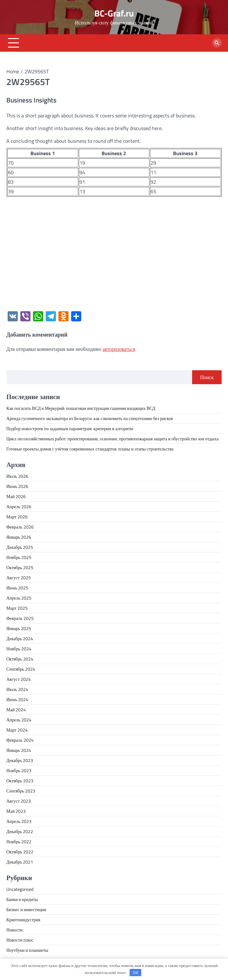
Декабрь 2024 (20, 638)
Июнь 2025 (17, 588)
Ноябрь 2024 (19, 649)
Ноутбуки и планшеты (27, 950)
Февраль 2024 (20, 740)
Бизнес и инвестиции (26, 909)
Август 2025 (19, 578)
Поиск (207, 377)
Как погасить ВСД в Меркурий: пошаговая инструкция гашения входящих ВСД (81, 408)
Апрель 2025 (19, 598)
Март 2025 (17, 608)
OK (136, 972)
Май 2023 (16, 811)
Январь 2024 (19, 750)
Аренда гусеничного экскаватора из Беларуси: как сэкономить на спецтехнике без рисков (90, 418)
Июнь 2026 (17, 486)
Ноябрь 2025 (19, 557)
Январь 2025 (19, 628)
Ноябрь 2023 (19, 770)
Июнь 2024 (17, 699)
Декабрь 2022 (20, 831)
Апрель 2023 (19, 821)
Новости (14, 930)
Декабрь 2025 (20, 547)
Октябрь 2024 (20, 659)
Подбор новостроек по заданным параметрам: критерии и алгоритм (70, 428)
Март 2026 (17, 517)
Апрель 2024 (19, 720)
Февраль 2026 (20, 527)
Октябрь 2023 (20, 781)
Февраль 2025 (20, 618)
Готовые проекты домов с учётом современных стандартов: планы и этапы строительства (90, 449)
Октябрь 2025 (20, 567)
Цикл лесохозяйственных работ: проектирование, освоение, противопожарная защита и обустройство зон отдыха (112, 439)
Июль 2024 (17, 689)
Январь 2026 (19, 537)
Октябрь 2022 (20, 852)
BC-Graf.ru (114, 13)
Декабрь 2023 (20, 760)
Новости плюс (20, 940)
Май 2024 (16, 710)
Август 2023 (19, 801)
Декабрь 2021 (20, 862)
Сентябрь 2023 (21, 791)
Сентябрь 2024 (21, 669)
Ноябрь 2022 (19, 842)
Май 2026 (16, 496)
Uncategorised (20, 889)
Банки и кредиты (22, 899)
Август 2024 (19, 679)
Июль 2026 (17, 476)
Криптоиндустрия (23, 920)
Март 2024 (17, 730)
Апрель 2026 (19, 506)
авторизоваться (119, 349)
